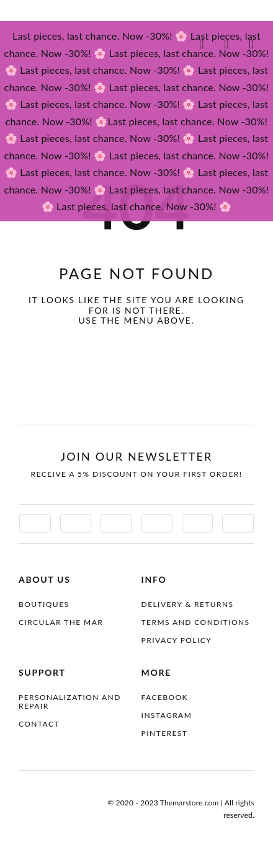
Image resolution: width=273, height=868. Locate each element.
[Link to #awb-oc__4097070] (226, 44)
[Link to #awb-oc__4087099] (251, 44)
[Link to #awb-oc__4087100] (202, 44)
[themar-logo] (59, 42)
